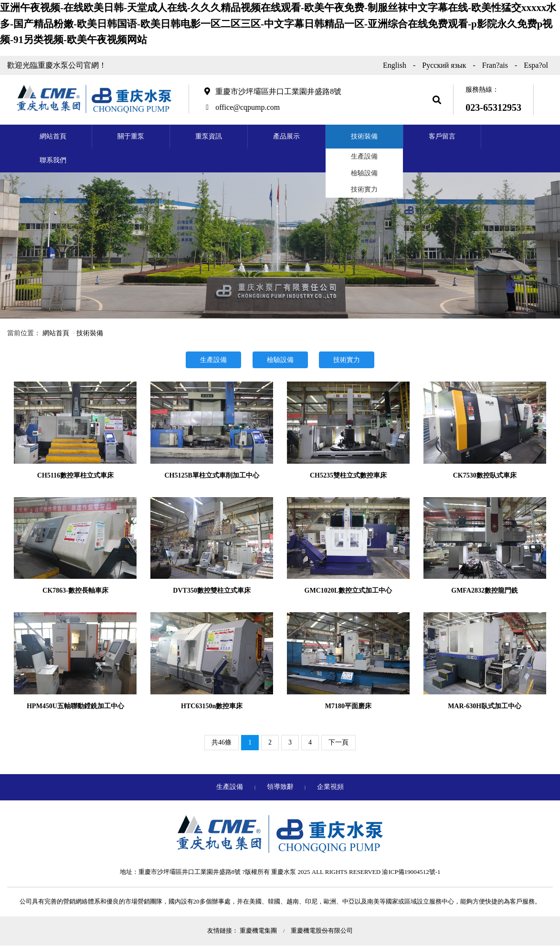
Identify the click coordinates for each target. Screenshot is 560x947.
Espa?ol (536, 65)
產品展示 (286, 136)
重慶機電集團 (259, 931)
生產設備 (364, 156)
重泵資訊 (209, 136)
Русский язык (444, 65)
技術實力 (364, 189)
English (395, 65)
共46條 (222, 742)
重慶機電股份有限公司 (322, 931)
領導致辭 (281, 787)
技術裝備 (364, 136)
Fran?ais (495, 65)
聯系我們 (53, 160)
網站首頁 (53, 136)
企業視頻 (330, 787)
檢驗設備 (364, 173)
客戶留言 (442, 136)
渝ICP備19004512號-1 (411, 872)
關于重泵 (131, 136)
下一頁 (338, 742)
